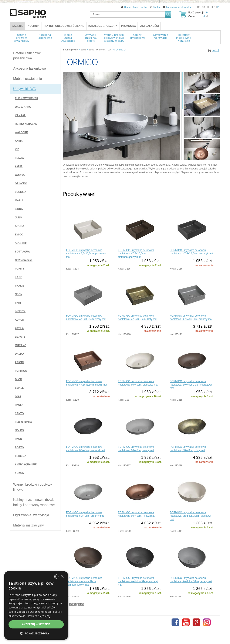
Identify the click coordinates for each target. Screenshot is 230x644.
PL (219, 7)
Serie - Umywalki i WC (100, 50)
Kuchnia (33, 26)
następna (77, 604)
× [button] (62, 576)
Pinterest (196, 622)
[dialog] (36, 605)
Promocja (128, 26)
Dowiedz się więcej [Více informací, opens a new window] (38, 616)
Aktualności (149, 26)
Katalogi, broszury (103, 26)
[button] (36, 633)
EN (214, 7)
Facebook (175, 622)
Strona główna (70, 50)
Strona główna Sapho (136, 7)
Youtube (186, 622)
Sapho (156, 7)
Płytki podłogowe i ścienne (64, 26)
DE (209, 7)
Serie (83, 50)
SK (204, 7)
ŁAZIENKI (18, 26)
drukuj (215, 50)
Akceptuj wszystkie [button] (36, 624)
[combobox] (56, 577)
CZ (199, 7)
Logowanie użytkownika (179, 7)
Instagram (207, 622)
